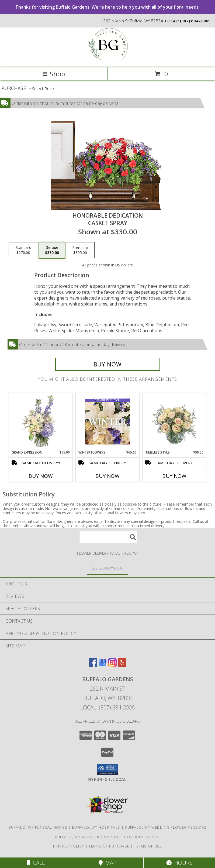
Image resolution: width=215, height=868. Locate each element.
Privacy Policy (69, 846)
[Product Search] (108, 537)
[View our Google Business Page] (103, 665)
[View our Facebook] (93, 665)
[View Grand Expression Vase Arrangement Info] (41, 421)
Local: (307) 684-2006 (107, 707)
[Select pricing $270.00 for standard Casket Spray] (23, 250)
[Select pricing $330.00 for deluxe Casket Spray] (52, 250)
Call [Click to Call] (36, 863)
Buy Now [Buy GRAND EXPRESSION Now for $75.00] (41, 476)
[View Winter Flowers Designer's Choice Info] (108, 422)
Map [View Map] (107, 863)
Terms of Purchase (109, 846)
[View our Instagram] (112, 665)
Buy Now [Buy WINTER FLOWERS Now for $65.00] (107, 476)
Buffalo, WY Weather (77, 837)
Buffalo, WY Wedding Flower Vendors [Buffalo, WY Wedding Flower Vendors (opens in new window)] (166, 827)
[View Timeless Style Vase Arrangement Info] (174, 421)
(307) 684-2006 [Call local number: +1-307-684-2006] (195, 21)
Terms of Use (148, 846)
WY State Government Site (132, 837)
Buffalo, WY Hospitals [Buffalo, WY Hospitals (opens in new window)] (96, 827)
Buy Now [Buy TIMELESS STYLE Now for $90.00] (174, 476)
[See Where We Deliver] (107, 568)
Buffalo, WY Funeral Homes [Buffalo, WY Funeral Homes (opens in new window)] (38, 827)
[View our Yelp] (122, 665)
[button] (108, 769)
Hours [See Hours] (179, 863)
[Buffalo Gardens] (107, 60)
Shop (54, 74)
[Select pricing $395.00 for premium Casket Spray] (80, 250)
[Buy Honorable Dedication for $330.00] (108, 364)
